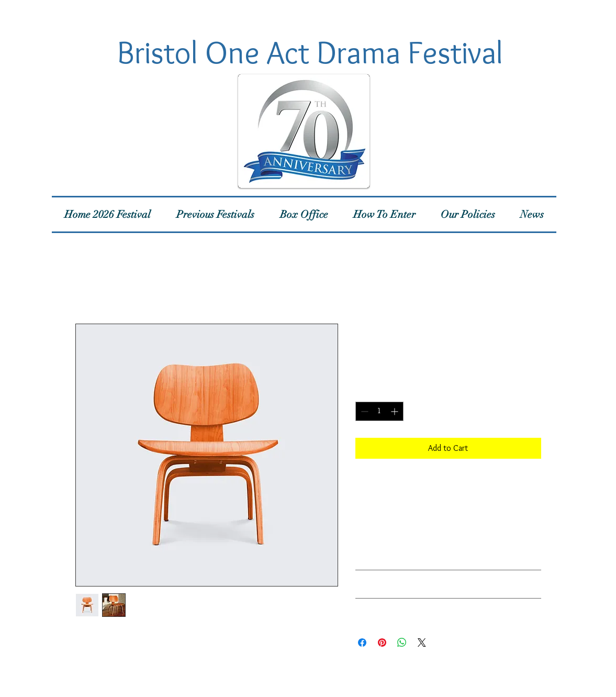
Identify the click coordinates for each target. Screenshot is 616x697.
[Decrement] (363, 411)
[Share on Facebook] (362, 643)
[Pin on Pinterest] (382, 643)
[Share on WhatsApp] (402, 643)
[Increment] (395, 411)
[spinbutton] (379, 411)
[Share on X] (422, 643)
